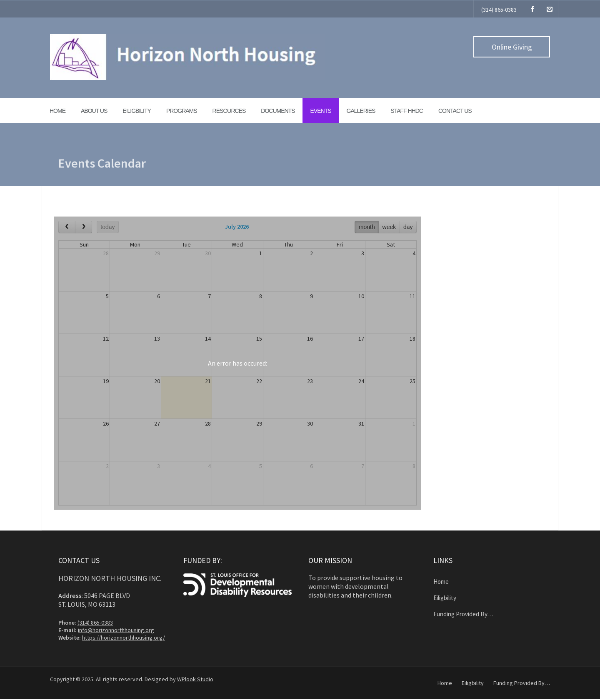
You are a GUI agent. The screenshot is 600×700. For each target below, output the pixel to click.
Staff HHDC (407, 111)
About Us (94, 111)
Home (57, 111)
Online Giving (512, 47)
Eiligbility (137, 111)
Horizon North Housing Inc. (110, 578)
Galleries (361, 111)
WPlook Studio (195, 679)
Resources (229, 111)
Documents (278, 111)
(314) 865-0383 (499, 10)
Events (321, 111)
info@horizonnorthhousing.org (116, 630)
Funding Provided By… (463, 614)
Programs (182, 111)
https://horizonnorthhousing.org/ (124, 638)
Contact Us (455, 111)
